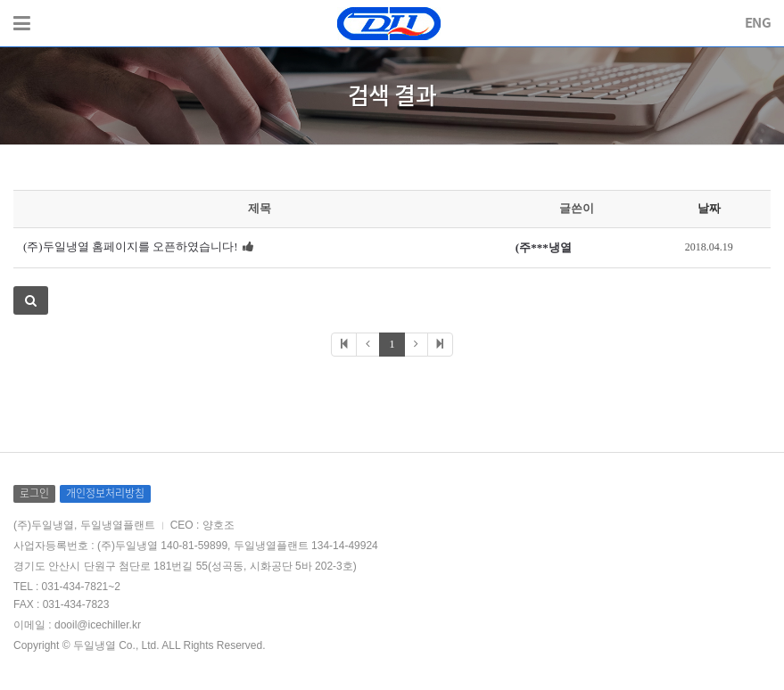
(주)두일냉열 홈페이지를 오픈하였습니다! (131, 246)
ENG (758, 22)
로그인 (34, 493)
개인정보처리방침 (105, 493)
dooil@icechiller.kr (98, 625)
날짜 (709, 208)
